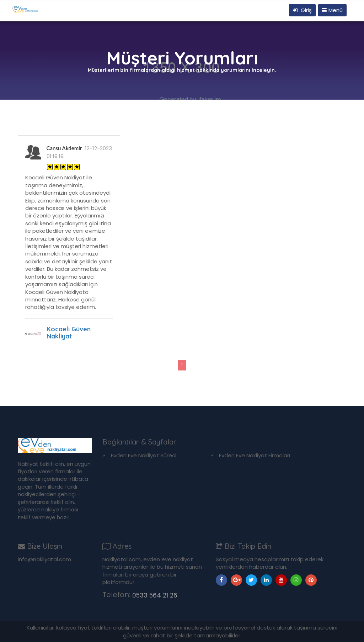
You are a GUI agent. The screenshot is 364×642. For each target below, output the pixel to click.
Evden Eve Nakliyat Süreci (144, 455)
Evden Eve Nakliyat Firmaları (255, 455)
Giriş (302, 10)
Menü (332, 10)
